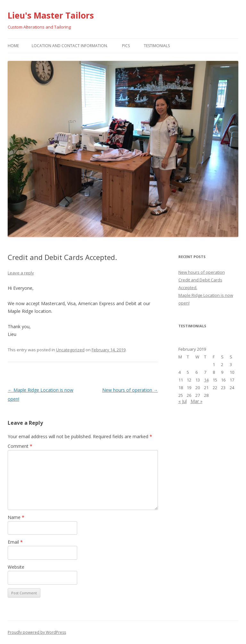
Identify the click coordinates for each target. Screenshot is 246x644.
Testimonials (157, 46)
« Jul (183, 401)
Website (16, 567)
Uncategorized (70, 350)
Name (16, 517)
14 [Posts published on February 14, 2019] (206, 380)
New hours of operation (130, 390)
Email (15, 542)
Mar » (197, 401)
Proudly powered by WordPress (37, 632)
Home (13, 46)
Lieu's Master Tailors (51, 15)
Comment (20, 446)
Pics (126, 46)
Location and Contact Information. (70, 46)
